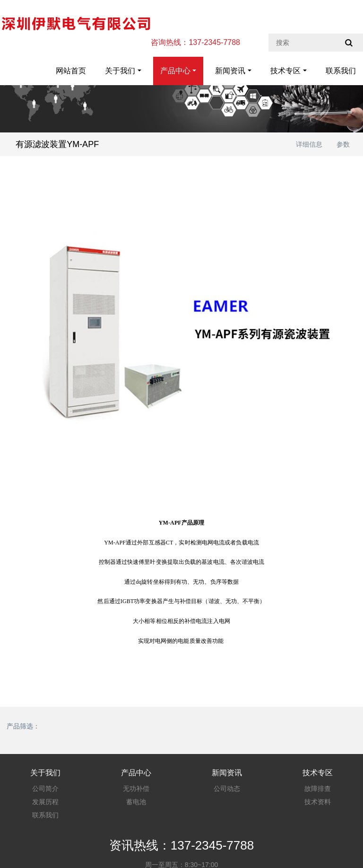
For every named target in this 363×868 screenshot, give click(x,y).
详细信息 (309, 144)
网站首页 (71, 71)
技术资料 (318, 802)
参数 (343, 144)
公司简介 (45, 789)
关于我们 (120, 71)
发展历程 (45, 802)
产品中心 (175, 71)
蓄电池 (136, 802)
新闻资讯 (230, 71)
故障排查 (318, 789)
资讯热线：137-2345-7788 (181, 845)
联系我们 (341, 71)
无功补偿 (136, 789)
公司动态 (227, 789)
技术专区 (285, 71)
